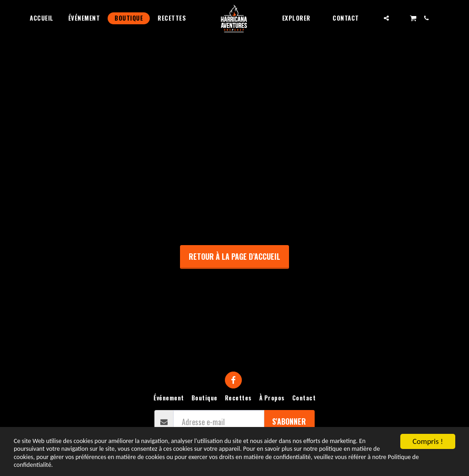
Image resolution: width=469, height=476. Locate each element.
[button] (300, 18)
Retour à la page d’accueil (234, 257)
